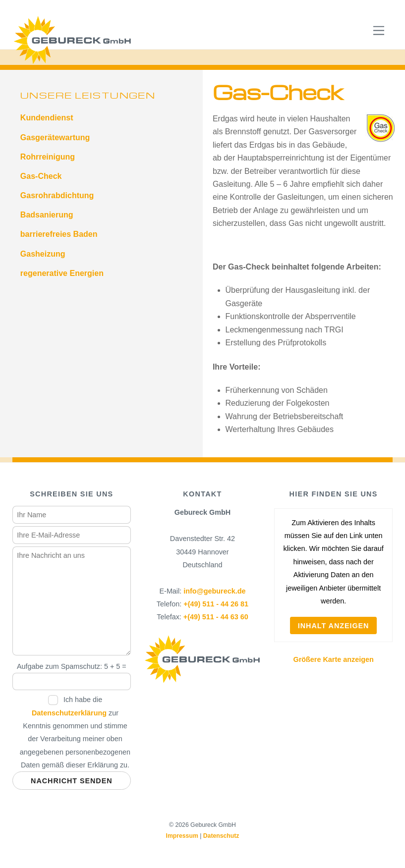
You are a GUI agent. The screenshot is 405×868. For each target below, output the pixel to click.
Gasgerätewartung (55, 137)
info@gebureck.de (214, 591)
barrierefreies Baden (59, 234)
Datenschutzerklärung (69, 713)
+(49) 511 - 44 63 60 (216, 617)
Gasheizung (43, 254)
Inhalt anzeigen (334, 626)
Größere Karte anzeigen (333, 659)
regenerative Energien (62, 273)
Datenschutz (221, 836)
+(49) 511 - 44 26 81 (216, 604)
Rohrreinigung (48, 157)
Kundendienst (47, 118)
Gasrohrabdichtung (57, 195)
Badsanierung (47, 215)
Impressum (182, 836)
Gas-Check (41, 176)
